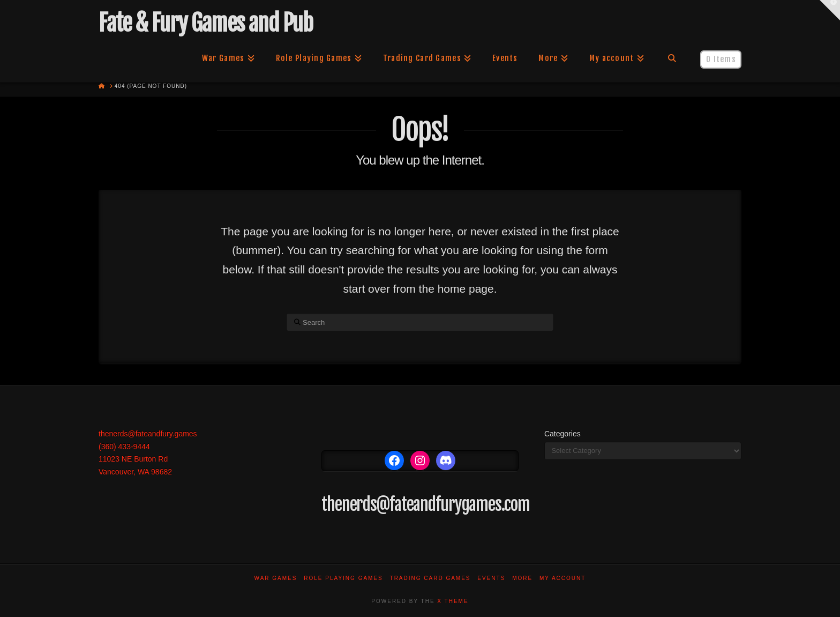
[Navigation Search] (672, 58)
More (522, 578)
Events (491, 578)
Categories (562, 434)
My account (563, 578)
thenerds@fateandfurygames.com (426, 504)
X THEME (453, 601)
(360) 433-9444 (124, 447)
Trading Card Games (430, 578)
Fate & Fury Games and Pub (205, 23)
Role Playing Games (343, 578)
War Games (276, 578)
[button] (830, 10)
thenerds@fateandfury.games (148, 434)
